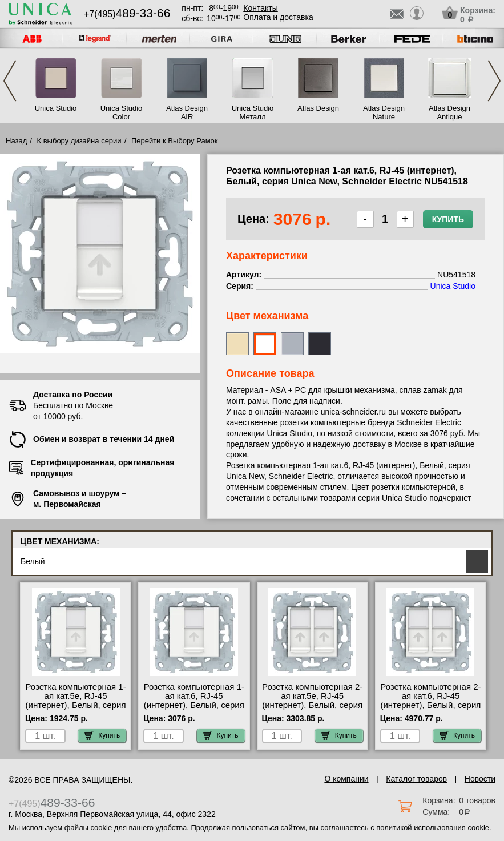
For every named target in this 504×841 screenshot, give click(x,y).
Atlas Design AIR (187, 112)
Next (494, 81)
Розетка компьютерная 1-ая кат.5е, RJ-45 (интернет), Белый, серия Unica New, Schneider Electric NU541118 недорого (75, 710)
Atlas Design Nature (384, 112)
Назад (16, 141)
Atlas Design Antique (449, 112)
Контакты (260, 8)
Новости (480, 779)
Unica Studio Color (122, 112)
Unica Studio (56, 108)
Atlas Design (318, 108)
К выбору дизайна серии (79, 141)
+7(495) (127, 14)
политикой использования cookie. (434, 828)
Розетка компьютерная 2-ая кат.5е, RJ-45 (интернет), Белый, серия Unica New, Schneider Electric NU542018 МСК (312, 705)
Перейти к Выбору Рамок (175, 141)
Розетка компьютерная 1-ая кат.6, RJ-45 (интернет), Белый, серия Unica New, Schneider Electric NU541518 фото (194, 705)
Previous (10, 81)
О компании (346, 779)
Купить (448, 219)
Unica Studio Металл (253, 112)
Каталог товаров (416, 779)
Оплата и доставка (278, 17)
